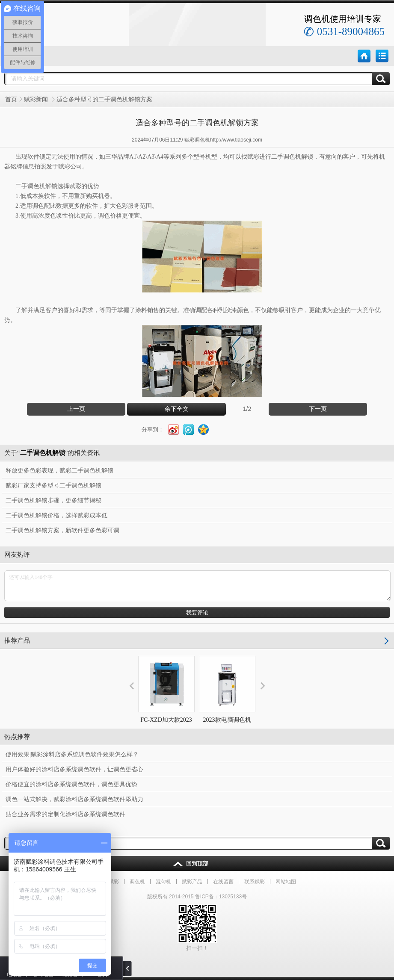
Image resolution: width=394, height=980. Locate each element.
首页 (11, 99)
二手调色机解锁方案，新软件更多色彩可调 (62, 530)
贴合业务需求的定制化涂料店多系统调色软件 (65, 814)
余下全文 (177, 409)
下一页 (318, 409)
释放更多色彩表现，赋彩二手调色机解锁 (59, 471)
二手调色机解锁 (292, 157)
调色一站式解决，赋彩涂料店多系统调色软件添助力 (74, 799)
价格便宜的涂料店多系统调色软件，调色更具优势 (71, 784)
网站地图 (286, 882)
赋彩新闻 (37, 99)
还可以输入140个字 (197, 586)
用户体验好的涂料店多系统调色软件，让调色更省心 (74, 769)
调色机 (137, 882)
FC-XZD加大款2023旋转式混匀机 (166, 697)
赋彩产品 (192, 882)
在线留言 (223, 882)
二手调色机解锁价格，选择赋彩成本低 (56, 515)
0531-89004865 (351, 31)
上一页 (76, 409)
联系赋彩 (255, 882)
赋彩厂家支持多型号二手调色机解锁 (53, 486)
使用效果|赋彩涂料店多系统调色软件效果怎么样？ (72, 754)
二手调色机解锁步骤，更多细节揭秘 (53, 500)
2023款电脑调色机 (227, 689)
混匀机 (163, 882)
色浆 (56, 216)
